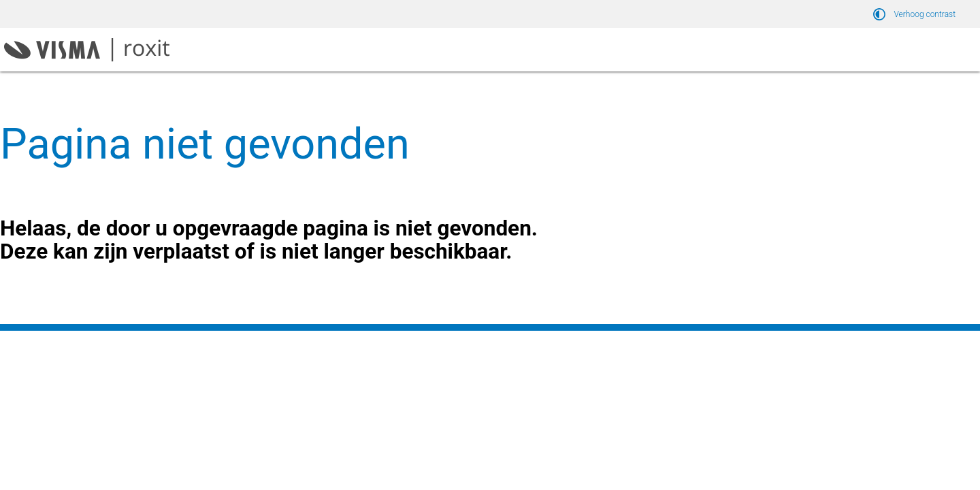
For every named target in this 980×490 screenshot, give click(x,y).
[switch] (916, 14)
